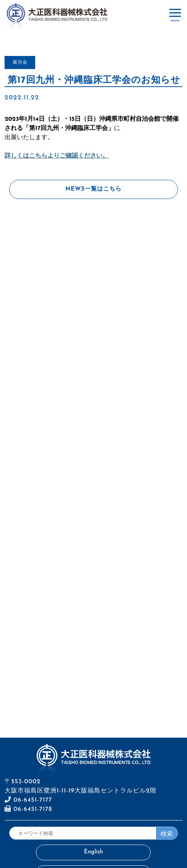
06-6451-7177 (28, 800)
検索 (167, 834)
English (94, 852)
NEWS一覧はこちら (93, 189)
